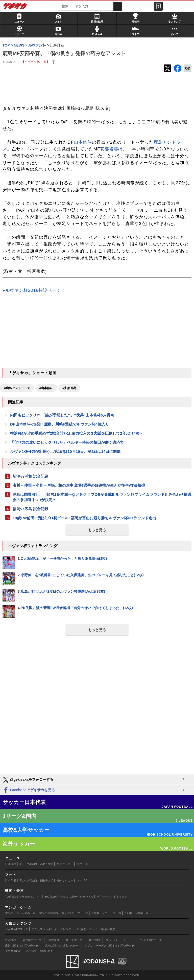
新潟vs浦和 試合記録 (30, 476)
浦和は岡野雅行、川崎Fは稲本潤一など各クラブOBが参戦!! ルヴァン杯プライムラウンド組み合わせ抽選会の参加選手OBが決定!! (102, 497)
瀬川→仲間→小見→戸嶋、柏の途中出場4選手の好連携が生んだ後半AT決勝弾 (79, 485)
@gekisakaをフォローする (28, 780)
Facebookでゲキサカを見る (29, 790)
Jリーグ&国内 (28, 864)
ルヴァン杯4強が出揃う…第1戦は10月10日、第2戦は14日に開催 (65, 451)
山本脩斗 (83, 142)
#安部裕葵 (69, 388)
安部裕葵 (109, 149)
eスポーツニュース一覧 (107, 913)
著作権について (32, 940)
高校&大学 (47, 864)
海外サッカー (65, 864)
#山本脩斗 (46, 388)
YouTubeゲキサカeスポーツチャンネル (69, 897)
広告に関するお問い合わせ (22, 946)
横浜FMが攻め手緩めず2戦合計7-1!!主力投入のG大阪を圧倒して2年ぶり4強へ (77, 433)
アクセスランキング (44, 929)
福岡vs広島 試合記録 (30, 509)
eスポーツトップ (78, 913)
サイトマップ (74, 940)
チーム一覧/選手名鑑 (102, 929)
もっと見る (97, 530)
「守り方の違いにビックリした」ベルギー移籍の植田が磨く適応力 (67, 442)
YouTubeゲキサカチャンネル (23, 897)
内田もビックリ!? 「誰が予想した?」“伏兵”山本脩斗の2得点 (62, 415)
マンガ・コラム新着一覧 (20, 913)
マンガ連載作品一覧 (52, 913)
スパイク (82, 864)
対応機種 (11, 940)
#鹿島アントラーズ (17, 388)
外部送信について (151, 940)
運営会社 (54, 940)
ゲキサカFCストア (17, 929)
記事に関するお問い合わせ (61, 946)
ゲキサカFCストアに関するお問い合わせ (31, 951)
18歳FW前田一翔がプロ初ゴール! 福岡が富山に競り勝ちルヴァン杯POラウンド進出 (84, 518)
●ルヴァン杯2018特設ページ (32, 290)
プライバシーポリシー (120, 940)
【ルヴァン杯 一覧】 (35, 62)
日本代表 (11, 864)
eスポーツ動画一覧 (137, 913)
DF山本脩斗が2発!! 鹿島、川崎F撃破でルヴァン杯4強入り (60, 424)
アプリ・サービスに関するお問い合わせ (109, 946)
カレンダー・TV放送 (73, 929)
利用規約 (94, 940)
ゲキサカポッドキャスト (112, 897)
